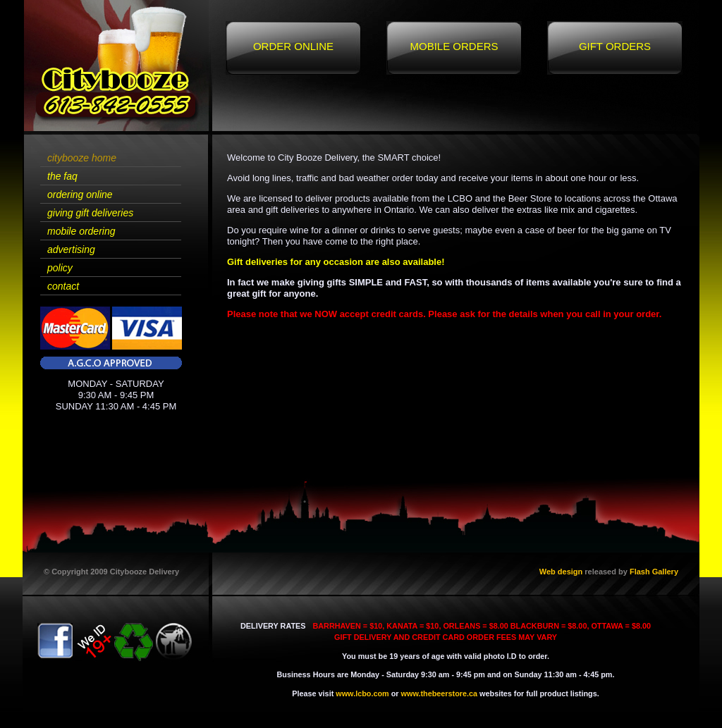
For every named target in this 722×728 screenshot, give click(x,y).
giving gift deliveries (90, 213)
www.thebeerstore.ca (440, 693)
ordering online (80, 195)
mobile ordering (81, 231)
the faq (62, 176)
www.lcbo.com (362, 693)
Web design (561, 572)
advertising (71, 249)
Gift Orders (615, 46)
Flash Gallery (654, 572)
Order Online (293, 46)
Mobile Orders (454, 46)
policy (60, 268)
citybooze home (82, 158)
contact (63, 286)
